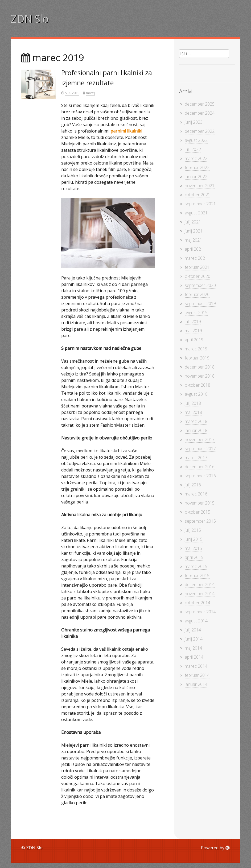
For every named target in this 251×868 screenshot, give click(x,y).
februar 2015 (197, 575)
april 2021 (194, 249)
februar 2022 (197, 167)
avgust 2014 (196, 621)
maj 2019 (193, 331)
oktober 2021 (197, 195)
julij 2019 (193, 322)
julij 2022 (193, 149)
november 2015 (200, 503)
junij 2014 (194, 639)
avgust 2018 (196, 394)
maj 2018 (193, 412)
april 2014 (194, 657)
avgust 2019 (196, 313)
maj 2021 (193, 240)
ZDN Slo (30, 19)
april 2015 (194, 557)
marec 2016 (196, 494)
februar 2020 (197, 294)
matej (90, 93)
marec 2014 (196, 666)
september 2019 (200, 303)
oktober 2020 (197, 276)
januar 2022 (196, 177)
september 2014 (200, 612)
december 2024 (200, 113)
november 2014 (200, 594)
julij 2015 (193, 530)
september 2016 (200, 476)
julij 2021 (193, 222)
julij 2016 (193, 485)
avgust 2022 (196, 140)
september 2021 (200, 204)
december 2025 (200, 104)
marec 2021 (196, 258)
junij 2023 (194, 122)
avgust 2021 (196, 213)
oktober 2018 (197, 385)
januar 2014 (196, 684)
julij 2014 (193, 630)
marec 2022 (196, 158)
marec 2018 (196, 421)
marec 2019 (196, 349)
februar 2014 (197, 675)
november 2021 (200, 186)
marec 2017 (196, 458)
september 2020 (200, 285)
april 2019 (194, 340)
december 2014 (200, 585)
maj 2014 (193, 648)
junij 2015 (194, 539)
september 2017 (200, 449)
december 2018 (200, 367)
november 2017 (200, 439)
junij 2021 (194, 231)
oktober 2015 (197, 512)
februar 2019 (197, 358)
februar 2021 (197, 267)
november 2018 (200, 376)
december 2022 (200, 131)
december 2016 (200, 467)
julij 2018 (193, 403)
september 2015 (200, 521)
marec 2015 (196, 566)
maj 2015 (193, 548)
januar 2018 (196, 430)
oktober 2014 (197, 603)
